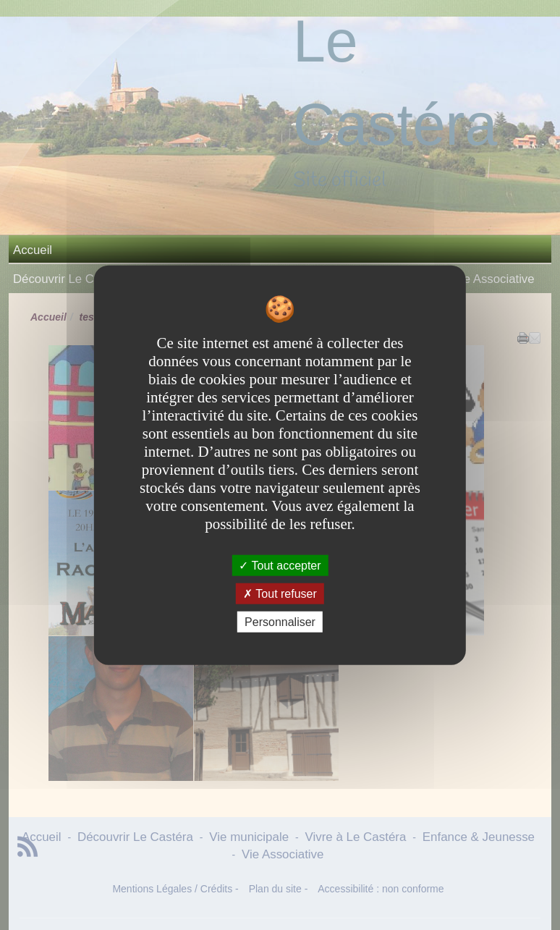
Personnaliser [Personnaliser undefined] (280, 622)
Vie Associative (494, 279)
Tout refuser (280, 593)
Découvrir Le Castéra (71, 279)
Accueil (33, 250)
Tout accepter (280, 565)
